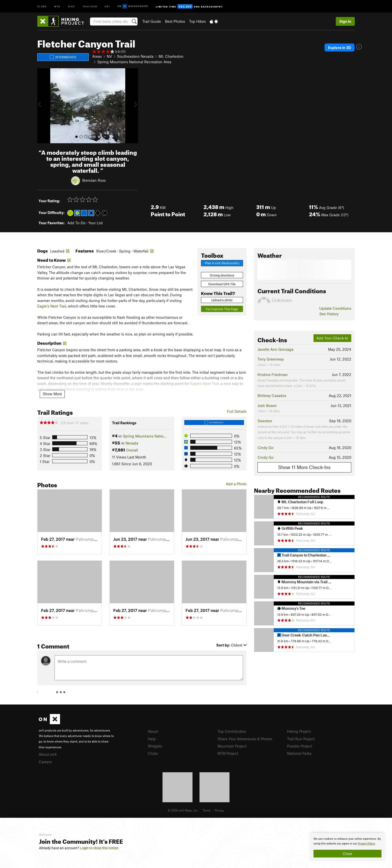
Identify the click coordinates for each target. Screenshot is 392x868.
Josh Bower (267, 405)
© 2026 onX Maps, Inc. (183, 810)
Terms (206, 810)
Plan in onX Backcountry (222, 263)
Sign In (345, 21)
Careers (45, 762)
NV (109, 56)
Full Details (237, 411)
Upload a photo (222, 300)
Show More (52, 394)
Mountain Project (232, 746)
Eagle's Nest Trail (52, 306)
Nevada (132, 443)
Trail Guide (152, 21)
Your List (95, 223)
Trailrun (90, 6)
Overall (132, 450)
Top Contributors (232, 731)
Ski (107, 6)
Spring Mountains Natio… (144, 436)
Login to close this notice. (99, 848)
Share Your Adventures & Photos (245, 739)
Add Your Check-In (332, 338)
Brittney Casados (272, 395)
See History (329, 314)
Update (335, 308)
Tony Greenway (271, 359)
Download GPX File (222, 284)
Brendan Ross (94, 180)
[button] (42, 106)
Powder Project (300, 746)
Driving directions (222, 275)
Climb (42, 6)
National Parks (299, 753)
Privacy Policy (366, 844)
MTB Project (228, 753)
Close (347, 853)
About (153, 731)
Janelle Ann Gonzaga (275, 349)
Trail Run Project (301, 739)
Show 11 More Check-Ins (304, 467)
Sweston (265, 421)
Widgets (155, 746)
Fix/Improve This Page (222, 309)
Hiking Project (299, 731)
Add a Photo (236, 484)
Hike (71, 6)
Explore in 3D (339, 47)
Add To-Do (76, 223)
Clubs (153, 753)
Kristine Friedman (273, 374)
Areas (97, 56)
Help (152, 739)
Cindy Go (265, 447)
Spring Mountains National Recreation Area (134, 62)
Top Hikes (197, 21)
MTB (57, 6)
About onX (48, 754)
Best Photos (175, 21)
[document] (347, 847)
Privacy (219, 810)
